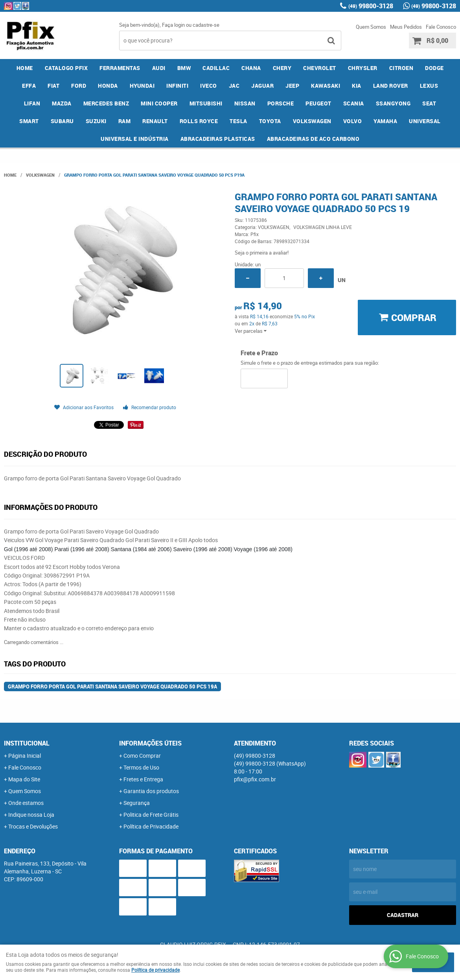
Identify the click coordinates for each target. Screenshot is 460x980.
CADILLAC (216, 68)
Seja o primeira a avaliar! (262, 253)
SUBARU (62, 121)
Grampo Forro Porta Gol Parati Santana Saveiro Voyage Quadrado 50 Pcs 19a (112, 687)
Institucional (27, 743)
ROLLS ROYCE (199, 121)
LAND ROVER (391, 86)
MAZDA (62, 103)
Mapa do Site (24, 779)
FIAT (53, 86)
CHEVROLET (320, 68)
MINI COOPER (159, 103)
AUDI (159, 68)
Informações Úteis (150, 743)
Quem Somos (371, 27)
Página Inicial (25, 756)
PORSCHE (281, 103)
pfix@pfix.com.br (255, 779)
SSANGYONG (393, 103)
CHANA (251, 68)
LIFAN (32, 103)
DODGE (434, 68)
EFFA (29, 86)
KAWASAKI (326, 86)
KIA (357, 86)
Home (25, 68)
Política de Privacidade (151, 826)
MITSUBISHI (206, 103)
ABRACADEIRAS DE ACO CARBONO (313, 139)
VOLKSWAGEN (312, 121)
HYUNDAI (142, 86)
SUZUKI (96, 121)
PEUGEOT (318, 103)
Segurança (137, 803)
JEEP (292, 86)
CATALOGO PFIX (66, 68)
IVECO (209, 86)
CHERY (282, 68)
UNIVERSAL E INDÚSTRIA (135, 139)
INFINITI (177, 86)
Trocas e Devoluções (33, 826)
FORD (79, 86)
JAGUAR (262, 86)
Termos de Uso (141, 767)
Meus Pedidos (406, 27)
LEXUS (429, 86)
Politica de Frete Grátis (151, 815)
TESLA (238, 121)
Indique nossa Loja (31, 815)
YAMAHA (385, 121)
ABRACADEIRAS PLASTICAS (218, 139)
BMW (184, 68)
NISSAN (245, 103)
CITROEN (401, 68)
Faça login (173, 25)
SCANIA (354, 103)
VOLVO (353, 121)
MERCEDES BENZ (106, 103)
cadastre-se (206, 25)
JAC (234, 86)
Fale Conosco (441, 27)
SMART (29, 121)
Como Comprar (142, 756)
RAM (125, 121)
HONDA (108, 86)
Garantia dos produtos (151, 791)
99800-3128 (371, 6)
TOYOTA (270, 121)
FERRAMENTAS (120, 68)
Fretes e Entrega (143, 779)
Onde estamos (26, 803)
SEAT (429, 103)
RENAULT (155, 121)
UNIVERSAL (425, 121)
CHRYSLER (363, 68)
